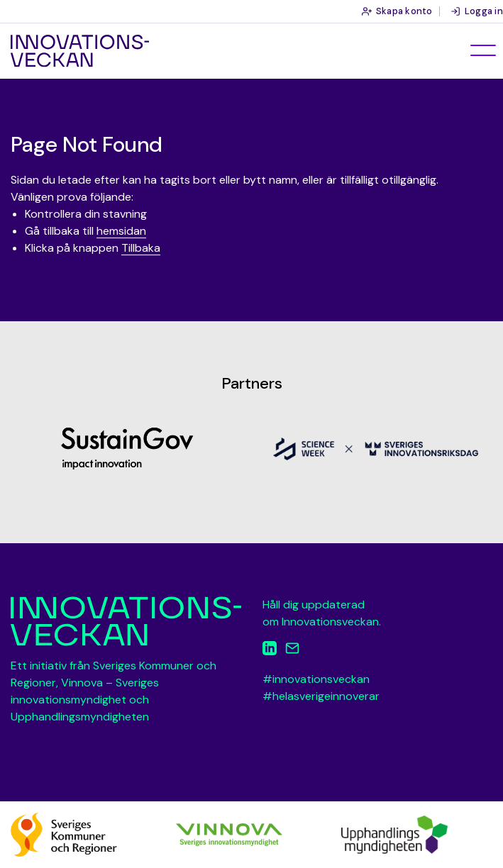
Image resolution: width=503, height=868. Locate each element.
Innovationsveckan (80, 51)
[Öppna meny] (483, 50)
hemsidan (121, 231)
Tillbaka (141, 248)
